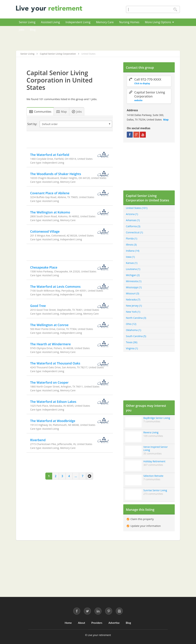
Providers (97, 623)
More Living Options (159, 22)
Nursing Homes (129, 22)
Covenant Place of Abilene (50, 193)
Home (68, 623)
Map (166, 120)
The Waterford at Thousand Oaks (55, 363)
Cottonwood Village (45, 231)
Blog (33, 30)
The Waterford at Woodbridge (53, 421)
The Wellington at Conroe (49, 325)
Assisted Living (50, 22)
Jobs (22, 30)
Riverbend (38, 440)
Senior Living (27, 22)
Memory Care (105, 22)
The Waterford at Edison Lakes (53, 402)
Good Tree (38, 306)
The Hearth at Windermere (50, 344)
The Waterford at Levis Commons (55, 287)
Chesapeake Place (44, 267)
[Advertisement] (109, 38)
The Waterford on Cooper (49, 382)
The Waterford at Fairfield (50, 155)
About (82, 623)
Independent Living (78, 22)
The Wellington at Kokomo (50, 212)
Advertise (114, 623)
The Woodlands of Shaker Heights (56, 174)
